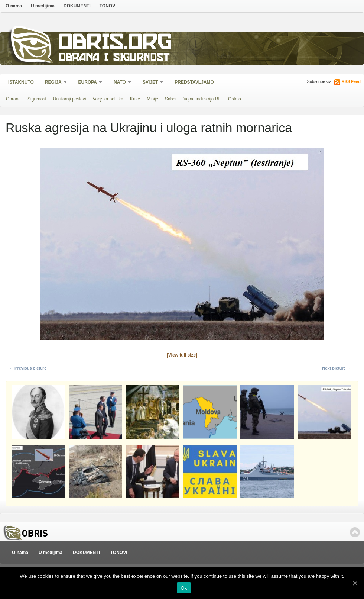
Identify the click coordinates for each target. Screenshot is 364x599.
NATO (120, 83)
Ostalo (235, 99)
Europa (88, 83)
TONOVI (108, 6)
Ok (184, 588)
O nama (14, 6)
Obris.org (115, 44)
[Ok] (355, 583)
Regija (54, 83)
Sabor (171, 99)
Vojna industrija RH (202, 99)
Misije (152, 99)
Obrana (13, 99)
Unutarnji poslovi (70, 99)
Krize (135, 99)
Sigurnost (37, 99)
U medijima (43, 6)
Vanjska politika (108, 99)
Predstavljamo (194, 82)
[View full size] (182, 355)
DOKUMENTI (77, 6)
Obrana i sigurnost (114, 58)
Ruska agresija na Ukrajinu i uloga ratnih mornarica (149, 128)
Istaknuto (21, 82)
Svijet (151, 83)
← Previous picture (28, 368)
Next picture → (337, 368)
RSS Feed (351, 81)
